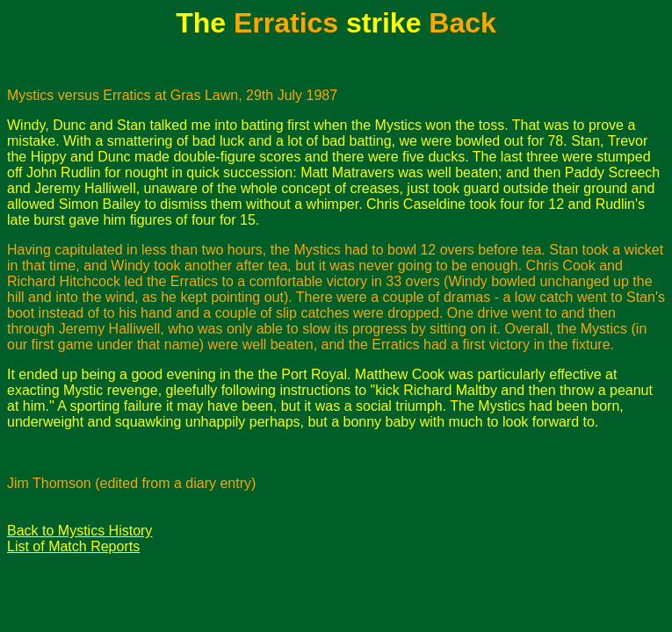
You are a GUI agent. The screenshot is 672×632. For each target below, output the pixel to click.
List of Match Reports (73, 546)
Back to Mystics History (79, 531)
